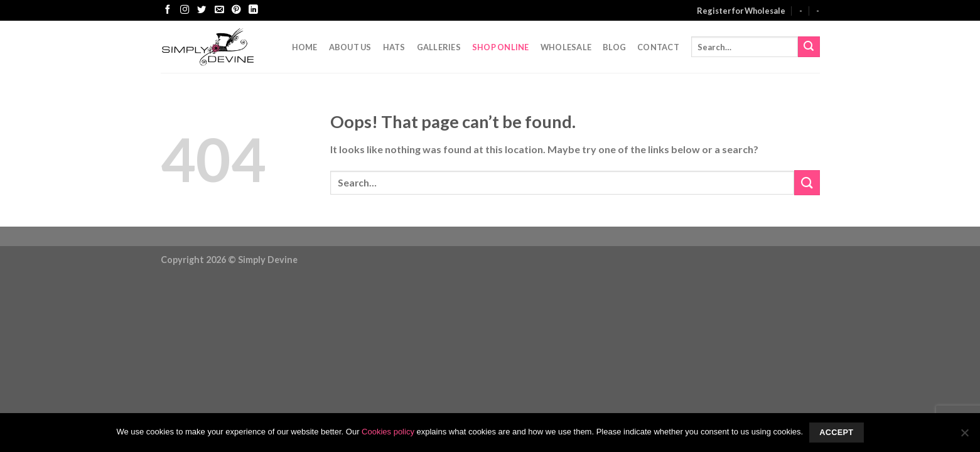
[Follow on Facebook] (168, 10)
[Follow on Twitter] (202, 10)
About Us (350, 47)
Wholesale (566, 47)
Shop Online (501, 47)
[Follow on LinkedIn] (253, 10)
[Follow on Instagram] (185, 10)
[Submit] (809, 47)
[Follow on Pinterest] (236, 10)
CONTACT (658, 47)
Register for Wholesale (741, 11)
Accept (836, 433)
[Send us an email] (219, 10)
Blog (614, 47)
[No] (964, 436)
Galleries (439, 47)
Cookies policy (388, 432)
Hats (394, 47)
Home (305, 47)
